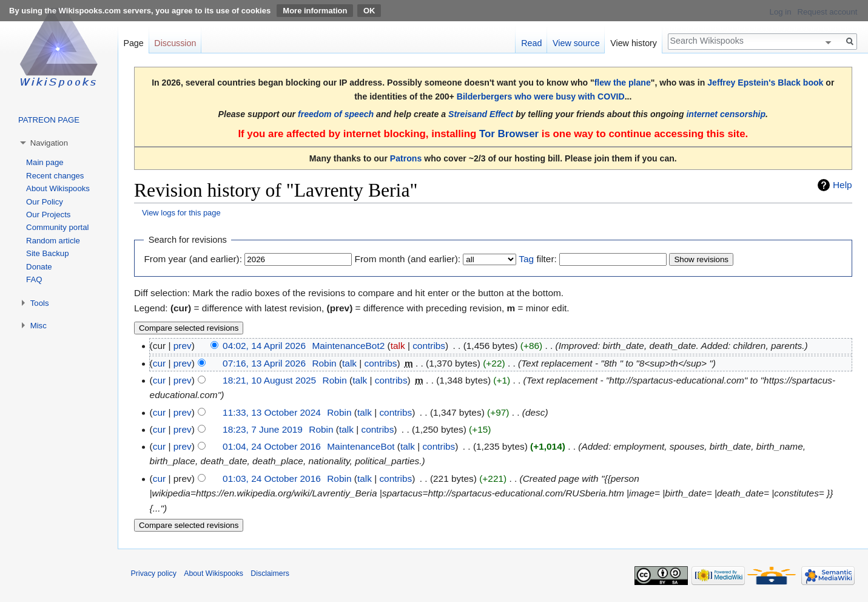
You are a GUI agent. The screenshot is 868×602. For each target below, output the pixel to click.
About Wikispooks (58, 188)
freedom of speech (336, 114)
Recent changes (55, 176)
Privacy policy (154, 573)
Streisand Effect (481, 114)
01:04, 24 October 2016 (272, 446)
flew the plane (623, 83)
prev (183, 346)
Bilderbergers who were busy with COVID (541, 96)
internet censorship (726, 114)
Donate (39, 267)
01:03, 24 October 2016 (272, 479)
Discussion (175, 43)
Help (843, 185)
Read (531, 43)
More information (315, 11)
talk (398, 346)
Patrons (406, 158)
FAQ (34, 279)
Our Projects (48, 215)
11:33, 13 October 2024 (272, 412)
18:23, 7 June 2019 (263, 429)
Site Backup (47, 253)
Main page (45, 162)
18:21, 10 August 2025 (269, 380)
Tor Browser (509, 134)
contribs (429, 346)
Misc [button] (39, 326)
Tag (526, 259)
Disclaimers (270, 573)
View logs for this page (181, 213)
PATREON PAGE (49, 120)
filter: (537, 259)
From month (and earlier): (408, 259)
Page (133, 43)
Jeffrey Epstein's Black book (765, 83)
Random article (53, 241)
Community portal (57, 227)
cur (159, 363)
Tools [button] (40, 303)
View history (634, 43)
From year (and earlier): (193, 259)
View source (576, 43)
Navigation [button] (49, 143)
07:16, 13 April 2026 (264, 363)
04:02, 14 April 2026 (264, 346)
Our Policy (45, 202)
